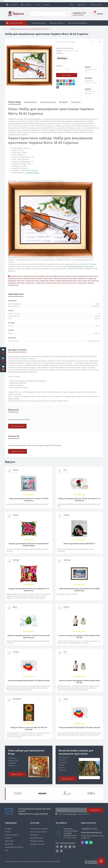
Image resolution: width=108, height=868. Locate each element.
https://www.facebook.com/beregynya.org (57, 847)
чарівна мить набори (47, 281)
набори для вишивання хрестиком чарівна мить (74, 281)
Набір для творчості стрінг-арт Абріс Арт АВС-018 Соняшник (29, 728)
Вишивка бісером (37, 838)
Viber (82, 842)
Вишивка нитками (37, 841)
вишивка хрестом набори (48, 276)
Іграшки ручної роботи (39, 832)
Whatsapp (91, 842)
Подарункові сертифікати (14, 847)
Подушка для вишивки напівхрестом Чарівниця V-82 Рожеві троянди (29, 545)
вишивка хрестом (17, 276)
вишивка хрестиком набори (18, 278)
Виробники (9, 844)
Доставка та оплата (48, 102)
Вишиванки (34, 835)
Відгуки (59, 28)
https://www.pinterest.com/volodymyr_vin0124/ (70, 847)
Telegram (87, 842)
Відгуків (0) (63, 102)
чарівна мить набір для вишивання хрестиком (60, 278)
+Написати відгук (17, 426)
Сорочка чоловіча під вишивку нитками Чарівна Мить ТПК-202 (79, 636)
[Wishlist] (93, 42)
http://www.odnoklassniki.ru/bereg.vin (61, 851)
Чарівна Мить (68, 48)
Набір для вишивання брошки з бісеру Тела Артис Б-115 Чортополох (79, 500)
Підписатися (95, 810)
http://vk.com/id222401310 (57, 851)
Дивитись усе (17, 774)
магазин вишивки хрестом (68, 276)
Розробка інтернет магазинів (14, 861)
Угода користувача (70, 814)
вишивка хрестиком (31, 276)
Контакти (8, 838)
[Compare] (100, 42)
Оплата (38, 5)
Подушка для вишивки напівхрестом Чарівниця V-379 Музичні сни (29, 590)
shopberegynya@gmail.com (91, 832)
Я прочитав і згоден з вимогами (73, 814)
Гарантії (88, 89)
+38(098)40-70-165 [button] (89, 829)
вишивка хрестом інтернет (88, 276)
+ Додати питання (18, 451)
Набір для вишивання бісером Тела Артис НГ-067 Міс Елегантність (29, 500)
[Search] (67, 14)
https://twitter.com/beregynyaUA (61, 847)
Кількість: (60, 66)
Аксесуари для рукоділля (39, 829)
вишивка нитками (32, 173)
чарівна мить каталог (69, 283)
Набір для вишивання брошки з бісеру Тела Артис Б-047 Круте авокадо (29, 636)
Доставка (47, 5)
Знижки (50, 28)
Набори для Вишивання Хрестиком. (81, 266)
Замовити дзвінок (78, 15)
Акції (7, 850)
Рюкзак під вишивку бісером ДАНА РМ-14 (79, 544)
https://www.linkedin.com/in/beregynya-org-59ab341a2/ (66, 847)
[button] (3, 368)
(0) (74, 42)
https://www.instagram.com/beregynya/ (74, 847)
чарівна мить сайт (32, 281)
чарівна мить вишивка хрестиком (48, 283)
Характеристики (30, 102)
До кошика (67, 75)
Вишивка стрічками (37, 844)
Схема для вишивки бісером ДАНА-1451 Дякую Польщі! (29, 680)
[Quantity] (62, 69)
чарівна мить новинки (86, 283)
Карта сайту (9, 841)
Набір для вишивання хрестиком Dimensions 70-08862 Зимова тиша (79, 590)
